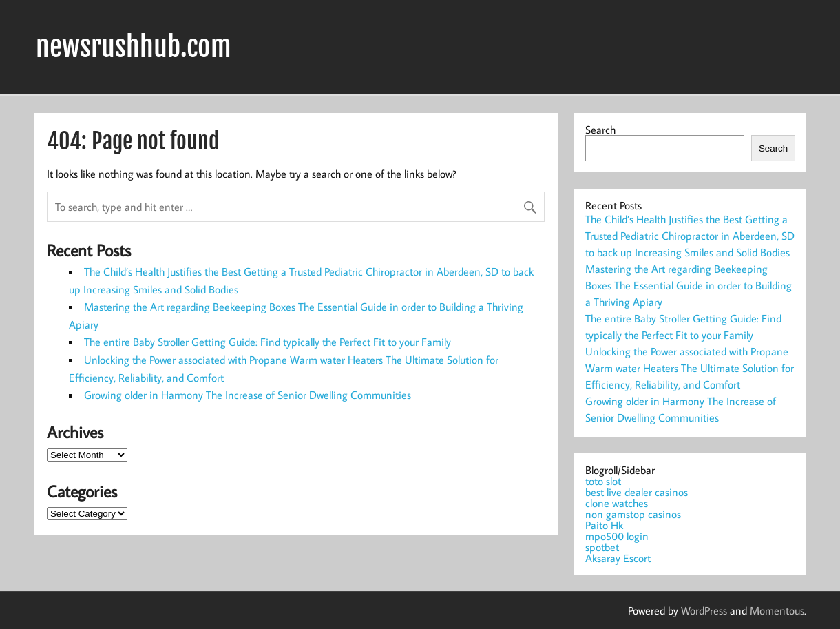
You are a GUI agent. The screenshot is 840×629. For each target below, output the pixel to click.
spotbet (602, 547)
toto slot (603, 481)
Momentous (777, 610)
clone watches (617, 503)
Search (600, 130)
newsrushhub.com (134, 47)
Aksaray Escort (618, 558)
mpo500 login (617, 536)
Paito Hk (604, 525)
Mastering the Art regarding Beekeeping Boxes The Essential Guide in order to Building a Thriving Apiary (689, 285)
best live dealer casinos (637, 492)
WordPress (704, 610)
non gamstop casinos (633, 514)
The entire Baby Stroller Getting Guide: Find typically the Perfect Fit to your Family (267, 342)
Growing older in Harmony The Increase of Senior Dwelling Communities (248, 395)
